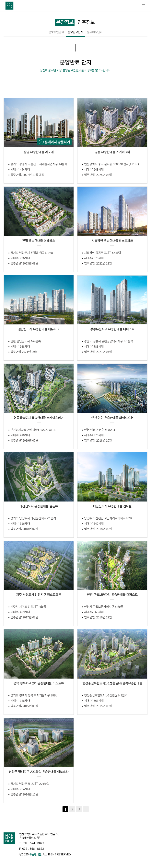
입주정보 (86, 22)
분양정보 (65, 22)
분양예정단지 (95, 32)
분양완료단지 (75, 32)
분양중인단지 (56, 32)
